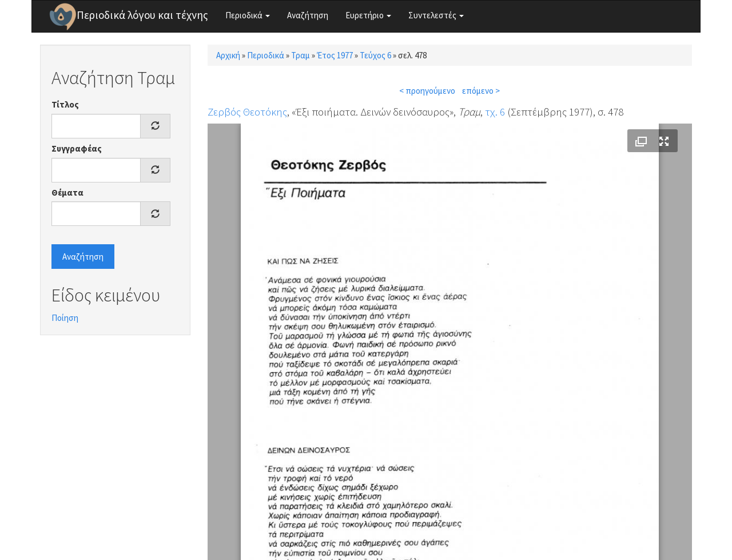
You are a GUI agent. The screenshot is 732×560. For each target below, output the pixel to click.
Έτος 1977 (335, 55)
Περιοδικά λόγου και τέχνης (142, 15)
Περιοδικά (248, 15)
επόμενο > (481, 91)
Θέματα (67, 192)
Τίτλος (65, 104)
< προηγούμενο (427, 91)
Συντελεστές (436, 15)
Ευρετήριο (368, 15)
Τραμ (301, 55)
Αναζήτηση (308, 15)
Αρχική (228, 55)
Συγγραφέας (77, 148)
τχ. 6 (495, 112)
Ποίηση (65, 318)
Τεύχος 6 (375, 55)
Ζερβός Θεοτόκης (247, 112)
